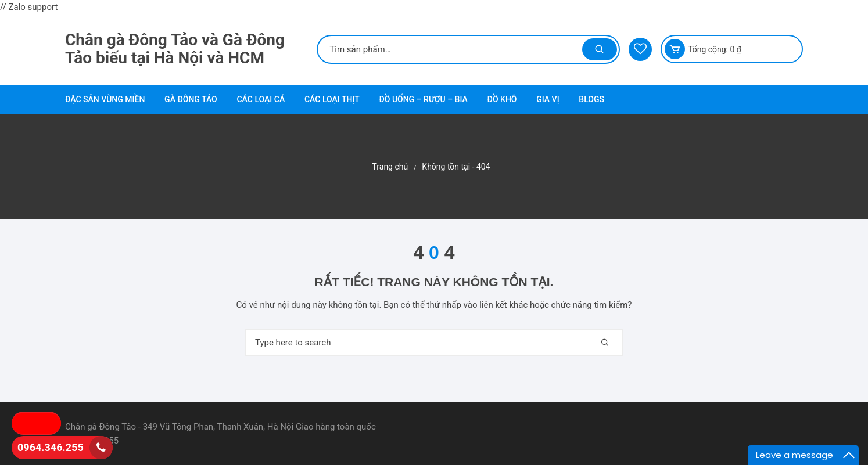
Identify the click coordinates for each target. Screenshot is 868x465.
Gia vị (548, 99)
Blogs (591, 99)
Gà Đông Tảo (191, 99)
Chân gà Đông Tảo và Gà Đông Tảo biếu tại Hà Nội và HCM (175, 49)
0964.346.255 (51, 447)
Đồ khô (502, 99)
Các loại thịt (332, 99)
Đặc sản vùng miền (105, 99)
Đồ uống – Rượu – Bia (423, 99)
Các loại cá (261, 99)
